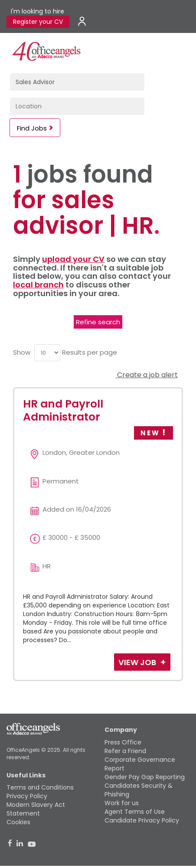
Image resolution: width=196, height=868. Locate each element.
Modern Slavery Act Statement (36, 809)
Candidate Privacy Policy (142, 820)
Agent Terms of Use (135, 812)
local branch (38, 285)
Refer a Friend (125, 751)
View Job (138, 662)
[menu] (47, 353)
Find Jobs (32, 128)
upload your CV (73, 259)
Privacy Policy (27, 796)
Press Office (123, 742)
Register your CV (38, 22)
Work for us (122, 803)
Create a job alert (147, 375)
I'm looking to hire (38, 11)
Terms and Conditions (40, 787)
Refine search (98, 322)
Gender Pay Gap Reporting (145, 777)
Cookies (18, 822)
